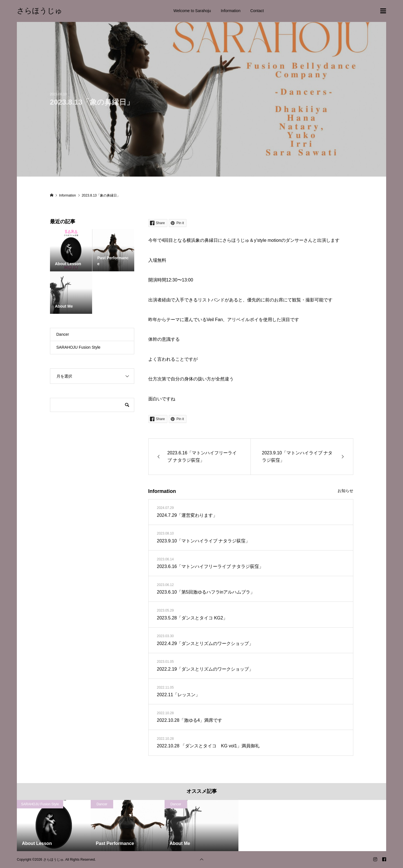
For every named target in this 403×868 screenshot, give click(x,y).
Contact (257, 11)
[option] (54, 826)
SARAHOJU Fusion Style (78, 347)
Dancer (63, 334)
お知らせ (345, 491)
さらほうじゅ (40, 11)
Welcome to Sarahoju (192, 11)
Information (231, 11)
